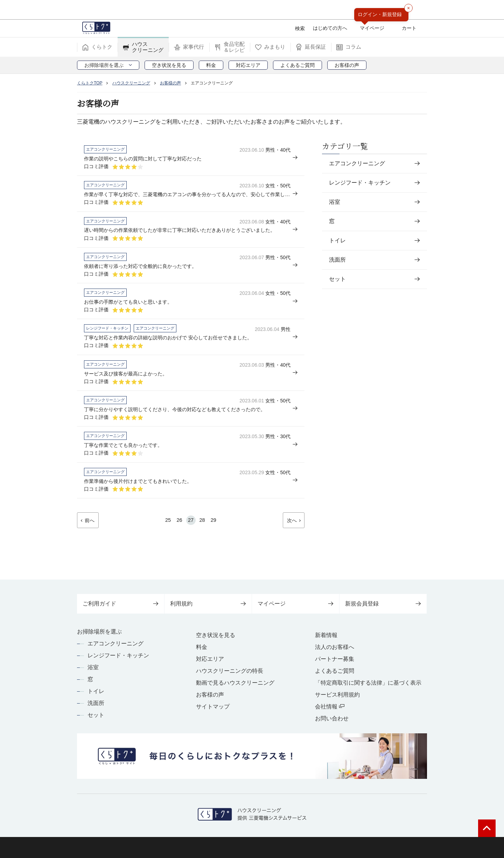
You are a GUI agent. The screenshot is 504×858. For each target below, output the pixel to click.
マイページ (296, 604)
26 (178, 544)
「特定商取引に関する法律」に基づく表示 (368, 683)
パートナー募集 (335, 659)
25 (165, 544)
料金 (202, 647)
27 (191, 544)
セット (96, 715)
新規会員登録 (383, 604)
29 (217, 544)
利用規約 (208, 604)
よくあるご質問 (335, 671)
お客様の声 (210, 695)
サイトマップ (213, 707)
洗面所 (96, 703)
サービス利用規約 (337, 695)
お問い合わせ (332, 718)
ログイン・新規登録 (380, 14)
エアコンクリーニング (115, 643)
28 (204, 544)
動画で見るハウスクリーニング (235, 683)
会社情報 (330, 707)
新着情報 (326, 635)
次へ (290, 544)
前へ (92, 544)
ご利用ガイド (121, 604)
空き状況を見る (216, 635)
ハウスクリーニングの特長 (230, 671)
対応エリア (210, 659)
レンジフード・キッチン (118, 655)
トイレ (96, 691)
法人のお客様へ (335, 647)
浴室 (93, 667)
